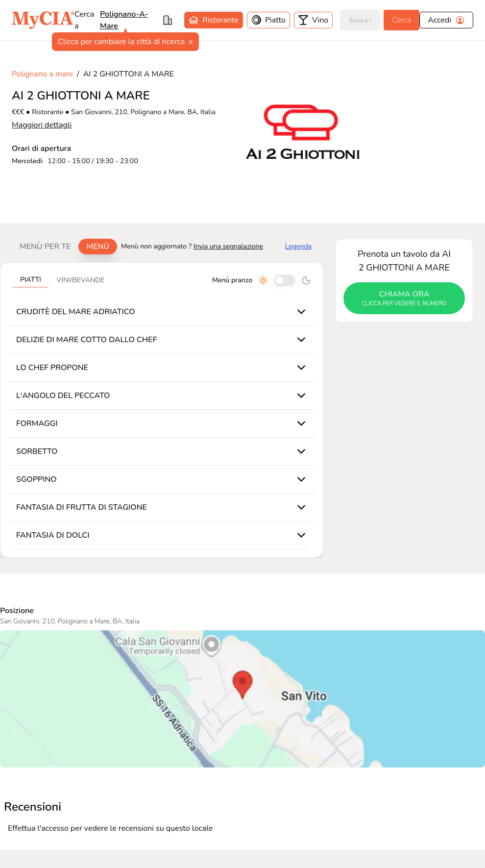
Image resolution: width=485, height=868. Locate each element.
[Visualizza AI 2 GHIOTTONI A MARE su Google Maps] (242, 699)
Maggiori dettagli (42, 125)
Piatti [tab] (31, 280)
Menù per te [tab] (45, 247)
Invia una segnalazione (228, 246)
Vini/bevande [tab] (81, 280)
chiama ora (404, 298)
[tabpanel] (162, 410)
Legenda (298, 246)
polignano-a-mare (124, 20)
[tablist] (64, 247)
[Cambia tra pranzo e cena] (285, 280)
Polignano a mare (42, 74)
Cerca (401, 20)
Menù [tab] (98, 247)
